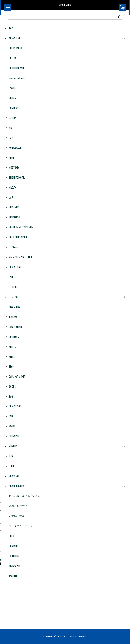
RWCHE (12, 88)
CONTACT (13, 546)
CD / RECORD (15, 267)
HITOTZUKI (14, 207)
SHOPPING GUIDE (17, 486)
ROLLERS (13, 58)
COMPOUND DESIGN (18, 237)
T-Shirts (13, 317)
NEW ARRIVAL (15, 307)
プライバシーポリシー (22, 526)
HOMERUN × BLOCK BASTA (21, 227)
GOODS (12, 386)
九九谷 (13, 197)
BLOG (11, 536)
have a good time (17, 78)
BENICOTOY (14, 217)
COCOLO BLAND (16, 68)
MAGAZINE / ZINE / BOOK (21, 257)
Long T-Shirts (15, 327)
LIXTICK (12, 118)
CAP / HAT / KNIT (17, 376)
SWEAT (12, 426)
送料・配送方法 (18, 506)
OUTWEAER (14, 436)
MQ (10, 128)
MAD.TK (12, 187)
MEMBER (13, 446)
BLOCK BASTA (15, 48)
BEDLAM (13, 98)
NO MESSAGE (15, 148)
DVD (11, 277)
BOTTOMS (14, 337)
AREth (12, 158)
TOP (11, 28)
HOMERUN (14, 108)
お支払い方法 (17, 516)
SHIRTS (12, 347)
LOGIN (12, 466)
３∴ (11, 138)
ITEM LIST (13, 297)
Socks (12, 357)
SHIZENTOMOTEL (17, 177)
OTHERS (13, 287)
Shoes (12, 366)
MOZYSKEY (14, 167)
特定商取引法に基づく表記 (25, 496)
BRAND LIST (14, 38)
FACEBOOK (14, 556)
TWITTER (13, 576)
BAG (11, 396)
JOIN (11, 456)
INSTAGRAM (14, 566)
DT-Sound (14, 247)
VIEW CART (14, 476)
